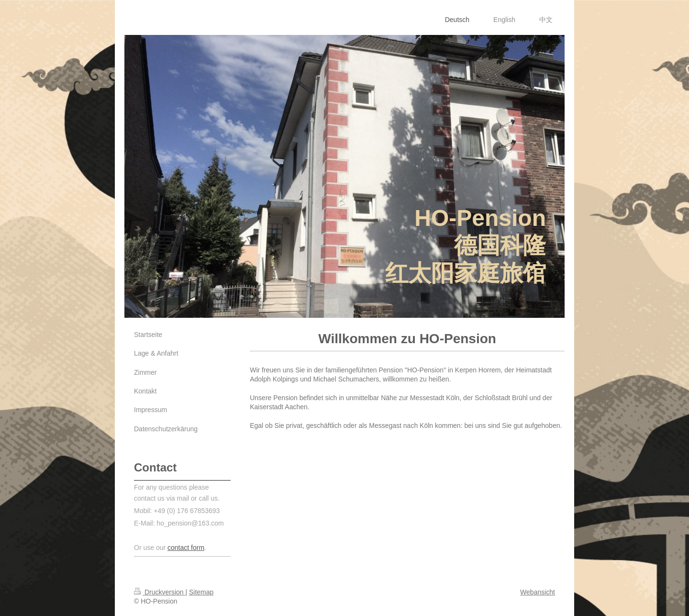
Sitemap (201, 592)
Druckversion (160, 592)
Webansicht (538, 592)
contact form (186, 548)
